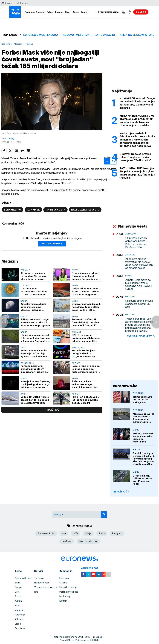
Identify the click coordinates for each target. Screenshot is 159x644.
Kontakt (63, 601)
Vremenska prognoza (46, 587)
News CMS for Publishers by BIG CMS (79, 640)
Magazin (18, 44)
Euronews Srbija (46, 533)
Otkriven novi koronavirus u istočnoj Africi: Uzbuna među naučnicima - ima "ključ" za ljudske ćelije (35, 291)
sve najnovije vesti (141, 336)
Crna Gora (20, 628)
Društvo (130, 297)
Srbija (50, 12)
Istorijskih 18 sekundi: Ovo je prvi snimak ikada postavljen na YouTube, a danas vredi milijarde (137, 103)
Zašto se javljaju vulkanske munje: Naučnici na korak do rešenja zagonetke (84, 384)
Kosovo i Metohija (76, 35)
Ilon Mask (33, 210)
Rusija (102, 533)
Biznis (76, 12)
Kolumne (19, 619)
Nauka (75, 286)
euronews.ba (125, 386)
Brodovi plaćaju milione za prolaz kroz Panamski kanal (142, 480)
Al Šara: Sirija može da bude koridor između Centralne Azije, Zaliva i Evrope (138, 285)
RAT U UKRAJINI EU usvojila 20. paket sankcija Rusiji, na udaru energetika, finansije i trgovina (137, 173)
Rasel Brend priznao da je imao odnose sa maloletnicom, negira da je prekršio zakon (86, 369)
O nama (63, 583)
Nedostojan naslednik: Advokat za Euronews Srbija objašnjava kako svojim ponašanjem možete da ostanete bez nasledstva (137, 140)
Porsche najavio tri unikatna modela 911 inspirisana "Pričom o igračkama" (33, 369)
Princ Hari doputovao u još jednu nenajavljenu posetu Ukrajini (85, 400)
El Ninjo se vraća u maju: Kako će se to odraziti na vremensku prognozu (35, 322)
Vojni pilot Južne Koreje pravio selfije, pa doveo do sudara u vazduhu (35, 400)
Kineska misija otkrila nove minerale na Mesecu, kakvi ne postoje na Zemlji (33, 307)
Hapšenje (67, 541)
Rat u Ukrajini (105, 35)
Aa (107, 161)
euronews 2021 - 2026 (79, 637)
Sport (17, 605)
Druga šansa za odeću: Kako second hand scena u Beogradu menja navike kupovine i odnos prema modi (87, 276)
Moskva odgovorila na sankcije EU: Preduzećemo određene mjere (143, 418)
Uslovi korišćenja (68, 587)
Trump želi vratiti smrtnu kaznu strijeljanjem (142, 400)
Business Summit (35, 12)
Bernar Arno (13, 210)
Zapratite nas (91, 568)
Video (18, 624)
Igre (36, 592)
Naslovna (6, 44)
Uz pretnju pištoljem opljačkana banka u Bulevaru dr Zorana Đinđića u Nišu (136, 243)
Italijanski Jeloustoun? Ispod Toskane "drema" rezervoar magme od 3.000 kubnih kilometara (86, 291)
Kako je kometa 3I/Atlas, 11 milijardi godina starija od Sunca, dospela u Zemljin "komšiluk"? (35, 384)
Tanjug (11, 138)
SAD (75, 533)
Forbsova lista (55, 210)
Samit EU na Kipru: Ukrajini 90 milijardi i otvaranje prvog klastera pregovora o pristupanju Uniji (144, 459)
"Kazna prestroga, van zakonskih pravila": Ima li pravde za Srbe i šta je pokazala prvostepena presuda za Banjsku (139, 325)
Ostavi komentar (52, 244)
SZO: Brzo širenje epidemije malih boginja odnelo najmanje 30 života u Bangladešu (86, 338)
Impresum (64, 578)
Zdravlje (25, 270)
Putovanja (20, 615)
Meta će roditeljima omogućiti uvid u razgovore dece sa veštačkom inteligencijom (83, 353)
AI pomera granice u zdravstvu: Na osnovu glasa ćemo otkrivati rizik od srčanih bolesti (34, 276)
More (85, 12)
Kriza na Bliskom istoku (137, 35)
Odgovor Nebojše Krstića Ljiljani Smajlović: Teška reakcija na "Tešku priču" (135, 157)
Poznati (29, 44)
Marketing (65, 596)
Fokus (129, 276)
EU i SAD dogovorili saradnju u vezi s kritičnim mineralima (143, 438)
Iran (64, 533)
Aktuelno (131, 234)
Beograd (117, 533)
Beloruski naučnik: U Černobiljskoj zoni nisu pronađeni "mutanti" (85, 322)
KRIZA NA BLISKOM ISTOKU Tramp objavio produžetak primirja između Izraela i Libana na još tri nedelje (137, 120)
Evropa (59, 12)
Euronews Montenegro (41, 35)
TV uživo (39, 578)
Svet (68, 12)
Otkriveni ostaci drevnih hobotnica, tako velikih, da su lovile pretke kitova (86, 307)
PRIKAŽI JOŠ (121, 492)
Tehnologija (79, 348)
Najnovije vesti (42, 583)
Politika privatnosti (69, 592)
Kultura (18, 601)
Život (75, 270)
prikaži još (52, 410)
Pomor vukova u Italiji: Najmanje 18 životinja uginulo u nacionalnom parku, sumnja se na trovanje (34, 353)
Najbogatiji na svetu (85, 210)
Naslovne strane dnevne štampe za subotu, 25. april (139, 304)
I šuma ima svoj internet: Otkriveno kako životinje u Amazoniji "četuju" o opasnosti (35, 338)
